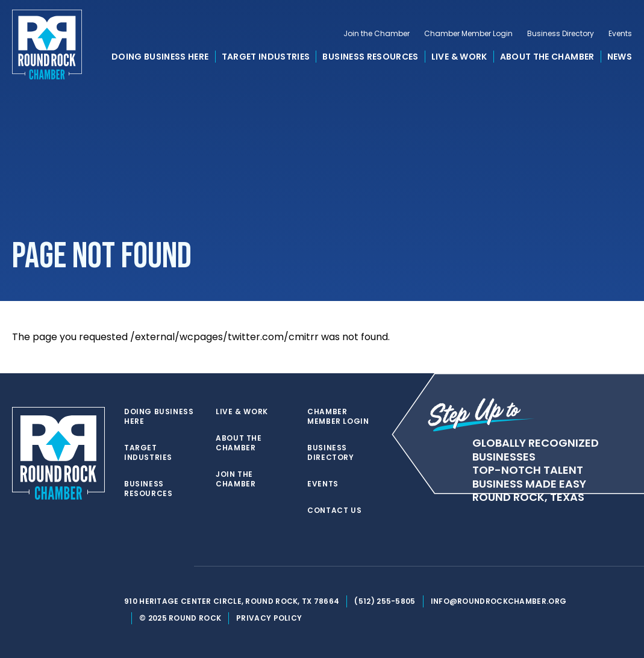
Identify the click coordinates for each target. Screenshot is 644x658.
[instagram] (178, 566)
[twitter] (130, 566)
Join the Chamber (377, 34)
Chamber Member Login (468, 34)
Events (620, 34)
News (620, 57)
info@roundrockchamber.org (499, 601)
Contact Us (334, 511)
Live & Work (459, 57)
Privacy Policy (269, 618)
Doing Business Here (160, 57)
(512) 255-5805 (385, 601)
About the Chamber (547, 57)
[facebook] (154, 566)
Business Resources (370, 57)
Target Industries (266, 57)
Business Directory (561, 34)
